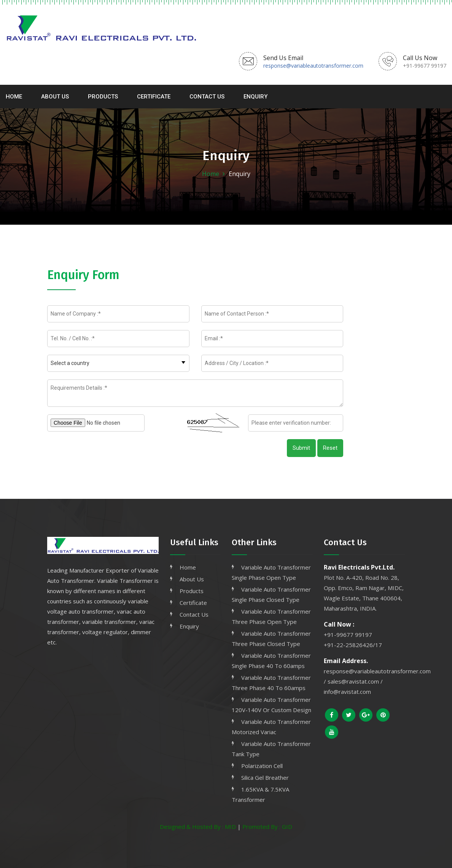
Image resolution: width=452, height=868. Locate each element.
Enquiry (255, 97)
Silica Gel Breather (265, 778)
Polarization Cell (262, 766)
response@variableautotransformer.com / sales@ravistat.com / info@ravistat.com (377, 681)
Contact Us (207, 97)
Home (14, 97)
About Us (55, 97)
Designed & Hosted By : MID (198, 827)
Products (103, 97)
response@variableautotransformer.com (313, 66)
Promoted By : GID (267, 827)
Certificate (154, 97)
